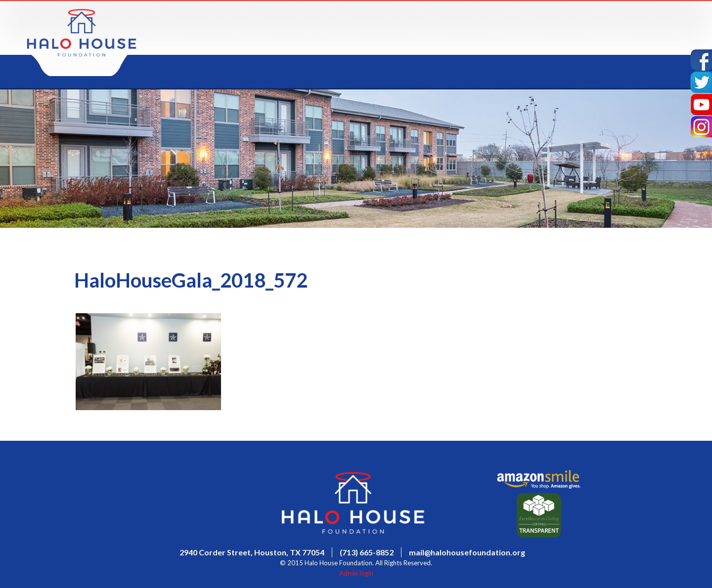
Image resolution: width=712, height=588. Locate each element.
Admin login (356, 573)
